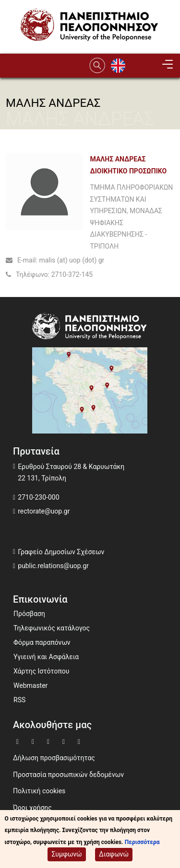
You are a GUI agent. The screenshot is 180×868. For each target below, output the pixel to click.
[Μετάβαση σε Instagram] (65, 741)
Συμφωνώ (66, 855)
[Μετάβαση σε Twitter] (34, 741)
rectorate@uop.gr (44, 511)
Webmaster (30, 685)
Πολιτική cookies (39, 791)
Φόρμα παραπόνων (42, 642)
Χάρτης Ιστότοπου (41, 671)
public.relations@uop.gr (53, 566)
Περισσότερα (142, 843)
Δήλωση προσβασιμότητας (54, 758)
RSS (19, 700)
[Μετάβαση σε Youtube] (49, 741)
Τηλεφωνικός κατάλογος (52, 628)
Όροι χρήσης (32, 808)
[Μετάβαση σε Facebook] (19, 741)
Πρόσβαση (29, 614)
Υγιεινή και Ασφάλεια (46, 657)
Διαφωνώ (114, 855)
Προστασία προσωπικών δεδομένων (68, 775)
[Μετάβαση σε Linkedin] (80, 741)
